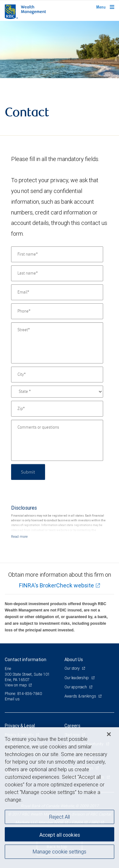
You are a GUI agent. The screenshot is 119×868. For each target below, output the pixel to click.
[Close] (109, 734)
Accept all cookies (60, 835)
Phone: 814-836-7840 (23, 694)
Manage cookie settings (60, 852)
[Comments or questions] (57, 440)
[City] (57, 375)
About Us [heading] (74, 660)
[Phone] (57, 311)
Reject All (60, 817)
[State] (57, 392)
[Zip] (57, 409)
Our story (73, 668)
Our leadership (77, 678)
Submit (28, 472)
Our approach (76, 687)
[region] (60, 798)
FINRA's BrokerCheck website (56, 585)
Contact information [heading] (26, 660)
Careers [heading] (72, 726)
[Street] (57, 343)
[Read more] (19, 536)
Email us (12, 699)
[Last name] (57, 273)
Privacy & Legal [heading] (20, 726)
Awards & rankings (81, 696)
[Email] (57, 292)
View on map (16, 685)
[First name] (57, 254)
